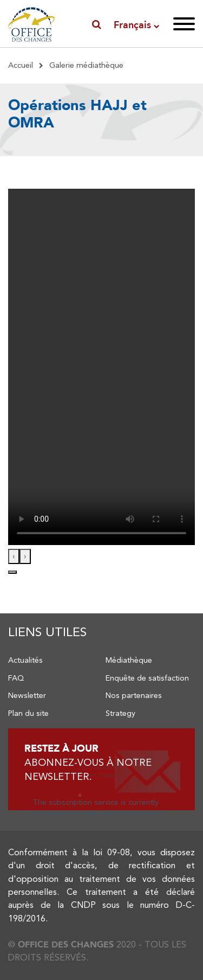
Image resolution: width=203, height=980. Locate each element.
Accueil (21, 65)
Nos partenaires (134, 695)
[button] (12, 572)
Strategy (120, 713)
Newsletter (27, 695)
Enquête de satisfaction (147, 678)
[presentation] (14, 556)
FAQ (16, 678)
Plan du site (28, 713)
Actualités (25, 660)
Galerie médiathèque (86, 65)
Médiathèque (129, 660)
